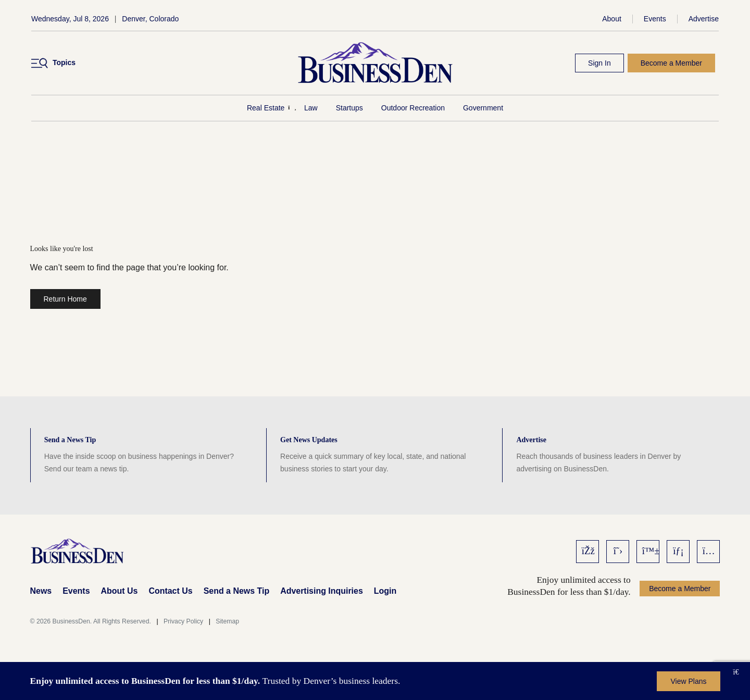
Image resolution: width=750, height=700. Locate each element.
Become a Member (671, 63)
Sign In (599, 63)
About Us (120, 591)
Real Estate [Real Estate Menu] (266, 108)
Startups (349, 108)
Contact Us (170, 591)
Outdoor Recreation (413, 108)
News (41, 591)
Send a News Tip (236, 591)
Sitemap (227, 621)
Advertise (704, 19)
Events (655, 19)
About (612, 19)
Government (483, 108)
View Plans (688, 681)
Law (311, 108)
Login (385, 591)
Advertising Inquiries (322, 591)
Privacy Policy (183, 621)
